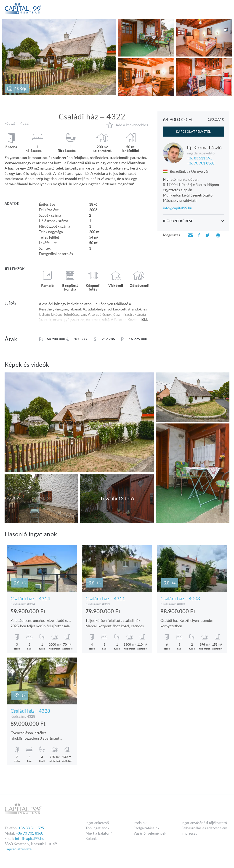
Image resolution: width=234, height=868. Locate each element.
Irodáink (140, 823)
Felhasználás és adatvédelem (204, 828)
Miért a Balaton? (99, 833)
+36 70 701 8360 (201, 163)
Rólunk (91, 838)
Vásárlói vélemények (150, 833)
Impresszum (191, 833)
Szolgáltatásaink (146, 828)
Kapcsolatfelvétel (19, 849)
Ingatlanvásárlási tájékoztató (204, 823)
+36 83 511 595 (200, 158)
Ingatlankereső (97, 823)
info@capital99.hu (178, 208)
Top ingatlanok (97, 828)
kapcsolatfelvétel (193, 132)
